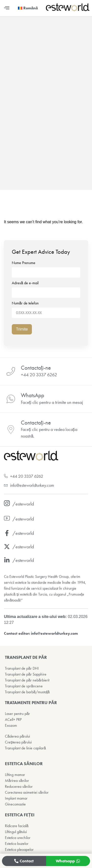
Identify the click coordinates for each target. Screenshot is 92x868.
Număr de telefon (46, 308)
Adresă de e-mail (46, 288)
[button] (7, 8)
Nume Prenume (46, 268)
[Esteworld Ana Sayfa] (68, 10)
